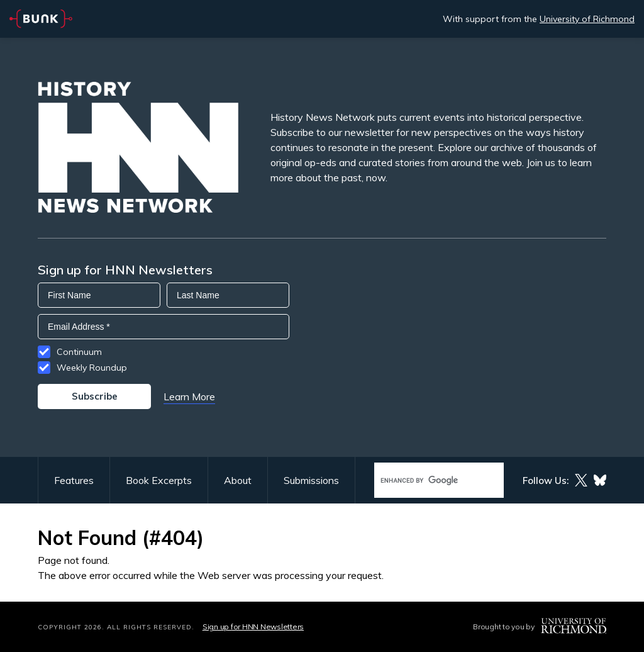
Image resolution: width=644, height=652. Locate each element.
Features (74, 480)
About (238, 480)
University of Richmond (587, 19)
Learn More (189, 396)
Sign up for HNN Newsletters (253, 627)
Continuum (79, 352)
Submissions (311, 480)
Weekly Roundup (92, 368)
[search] (426, 481)
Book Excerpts (159, 480)
